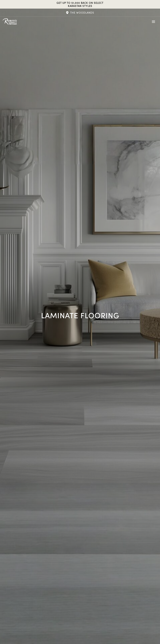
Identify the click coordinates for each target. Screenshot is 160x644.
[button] (80, 13)
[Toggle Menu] (153, 22)
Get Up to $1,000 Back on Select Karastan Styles (80, 4)
